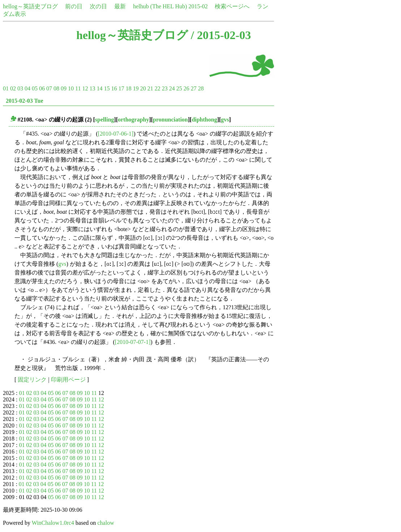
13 (92, 88)
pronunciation (170, 120)
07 (49, 88)
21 (150, 88)
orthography (133, 120)
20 (143, 88)
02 (13, 88)
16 (114, 88)
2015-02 (198, 6)
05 (35, 88)
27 (193, 88)
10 (71, 88)
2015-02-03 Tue (25, 101)
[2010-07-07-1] (133, 342)
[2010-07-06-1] (116, 134)
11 (78, 88)
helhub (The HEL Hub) (160, 6)
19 (136, 88)
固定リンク (32, 380)
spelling (104, 120)
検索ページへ (232, 6)
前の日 (74, 6)
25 (179, 88)
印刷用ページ (68, 380)
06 (42, 88)
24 (172, 88)
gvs (225, 120)
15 (107, 88)
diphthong (204, 120)
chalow (106, 523)
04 (27, 88)
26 (186, 88)
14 (99, 88)
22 (157, 88)
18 (128, 88)
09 (64, 88)
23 (165, 88)
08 (56, 88)
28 (201, 88)
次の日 (98, 6)
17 (121, 88)
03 (20, 88)
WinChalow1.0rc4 (53, 523)
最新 (120, 6)
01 (6, 88)
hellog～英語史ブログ (30, 6)
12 (85, 88)
